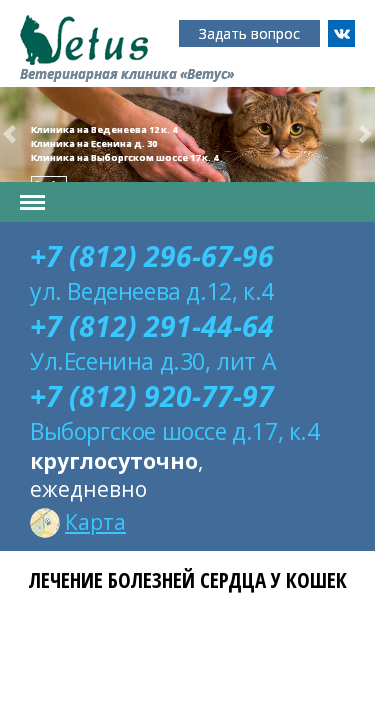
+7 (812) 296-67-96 (152, 256)
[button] (9, 134)
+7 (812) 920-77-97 (152, 396)
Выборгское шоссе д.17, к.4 (175, 431)
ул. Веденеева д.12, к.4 (152, 291)
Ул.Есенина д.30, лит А (153, 361)
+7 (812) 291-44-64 (152, 326)
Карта (78, 522)
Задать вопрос (249, 33)
